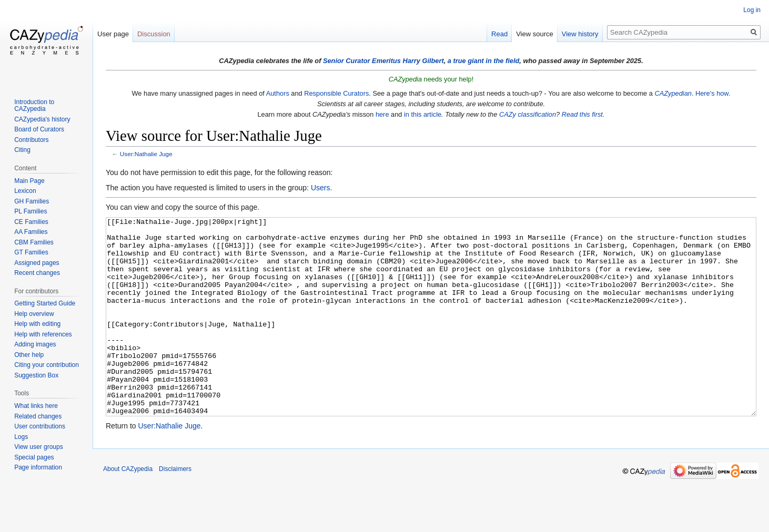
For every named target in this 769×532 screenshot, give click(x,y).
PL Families (31, 211)
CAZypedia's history (42, 119)
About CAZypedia (128, 508)
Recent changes (37, 273)
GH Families (32, 201)
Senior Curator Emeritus (362, 61)
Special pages (34, 457)
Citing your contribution (47, 365)
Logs (21, 437)
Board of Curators (39, 129)
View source (535, 34)
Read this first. (583, 114)
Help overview (34, 314)
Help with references (43, 334)
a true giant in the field (484, 61)
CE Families (31, 222)
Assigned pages (37, 263)
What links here (36, 406)
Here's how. (713, 93)
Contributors (31, 140)
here (382, 114)
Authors (278, 93)
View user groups (39, 447)
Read (499, 34)
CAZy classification (528, 114)
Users (321, 188)
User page (113, 34)
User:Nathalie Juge (146, 154)
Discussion (154, 34)
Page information (38, 467)
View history (580, 34)
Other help (29, 355)
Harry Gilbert (423, 61)
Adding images (35, 344)
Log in (752, 10)
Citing (22, 150)
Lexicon (25, 191)
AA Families (31, 232)
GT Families (31, 252)
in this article (423, 114)
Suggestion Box (36, 375)
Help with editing (37, 324)
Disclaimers (175, 508)
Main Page (29, 181)
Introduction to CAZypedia (34, 106)
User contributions (40, 426)
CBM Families (34, 242)
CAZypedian (673, 93)
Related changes (38, 416)
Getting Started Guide (45, 303)
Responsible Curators (336, 93)
